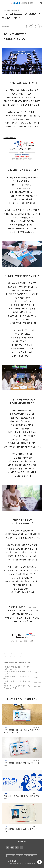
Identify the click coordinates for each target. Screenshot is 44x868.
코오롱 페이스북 (16, 848)
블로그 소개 (11, 856)
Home (4, 10)
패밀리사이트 (21, 841)
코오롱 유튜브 (12, 848)
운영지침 (20, 856)
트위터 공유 (35, 26)
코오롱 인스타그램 (21, 848)
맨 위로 (39, 862)
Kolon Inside (10, 10)
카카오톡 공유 (31, 26)
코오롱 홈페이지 (7, 848)
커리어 (17, 10)
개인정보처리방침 (31, 856)
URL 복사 (40, 26)
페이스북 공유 (26, 26)
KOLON (10, 861)
